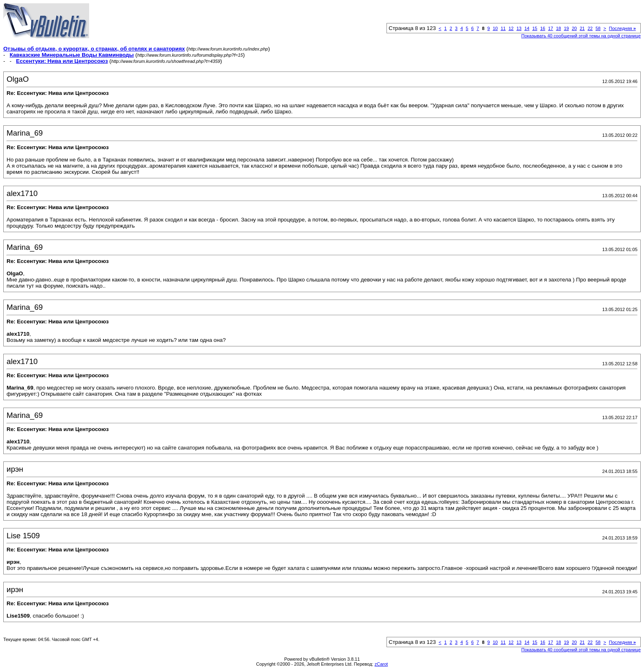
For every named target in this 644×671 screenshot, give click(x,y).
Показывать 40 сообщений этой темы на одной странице (581, 36)
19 (566, 28)
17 (550, 28)
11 (503, 28)
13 (519, 28)
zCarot (381, 664)
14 (527, 28)
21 (582, 28)
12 (511, 28)
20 (574, 28)
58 (598, 28)
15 (535, 28)
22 (590, 28)
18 (559, 28)
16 (543, 28)
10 (495, 28)
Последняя (622, 28)
